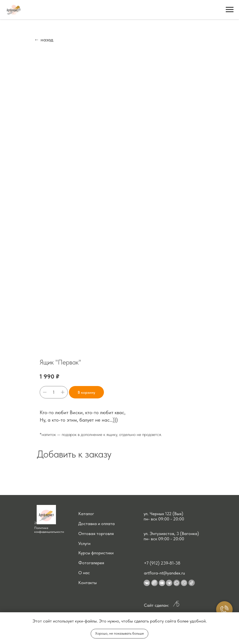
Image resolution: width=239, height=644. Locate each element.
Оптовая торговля (96, 533)
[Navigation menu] (230, 10)
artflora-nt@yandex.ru (164, 573)
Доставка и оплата (96, 524)
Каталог (86, 514)
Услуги (84, 543)
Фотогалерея (91, 563)
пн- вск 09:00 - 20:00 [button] (164, 519)
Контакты (88, 583)
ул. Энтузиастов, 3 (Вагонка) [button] (171, 533)
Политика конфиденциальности (49, 530)
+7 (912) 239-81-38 (162, 563)
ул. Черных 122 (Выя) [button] (163, 514)
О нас (84, 573)
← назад (44, 40)
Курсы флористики (96, 553)
